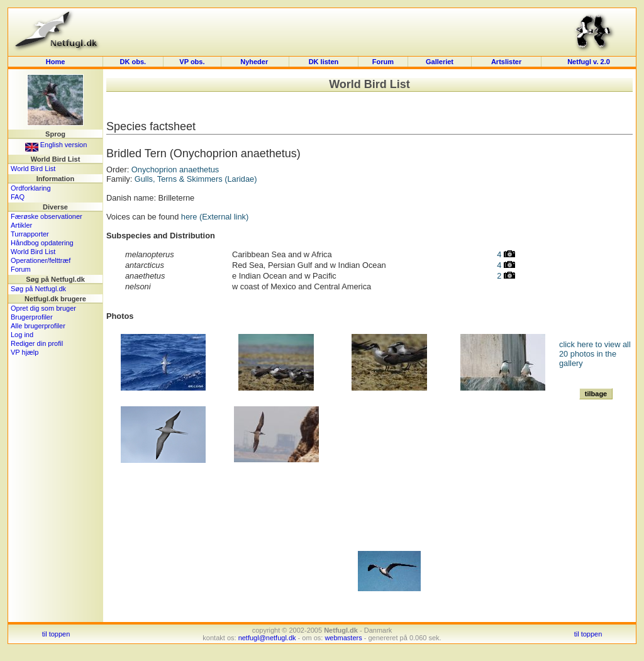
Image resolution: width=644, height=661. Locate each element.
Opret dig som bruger (43, 308)
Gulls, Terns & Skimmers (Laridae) (196, 179)
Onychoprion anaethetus (175, 169)
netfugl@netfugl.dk (267, 638)
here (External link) (215, 217)
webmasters (343, 638)
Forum (383, 62)
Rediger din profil (37, 343)
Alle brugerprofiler (38, 326)
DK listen (324, 62)
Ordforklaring (31, 188)
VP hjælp (25, 352)
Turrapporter (30, 234)
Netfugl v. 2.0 (589, 62)
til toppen (56, 634)
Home (56, 62)
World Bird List (33, 169)
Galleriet (440, 62)
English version (56, 145)
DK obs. (133, 62)
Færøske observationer (47, 216)
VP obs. (192, 62)
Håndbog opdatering (42, 243)
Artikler (21, 225)
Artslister (506, 62)
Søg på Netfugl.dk (38, 289)
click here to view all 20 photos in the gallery (595, 354)
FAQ (18, 197)
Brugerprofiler (32, 317)
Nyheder (255, 62)
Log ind (22, 335)
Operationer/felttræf (41, 260)
